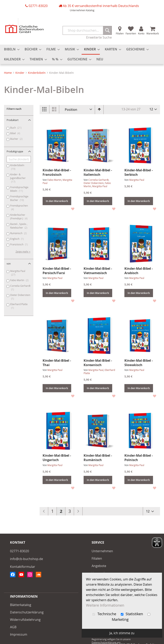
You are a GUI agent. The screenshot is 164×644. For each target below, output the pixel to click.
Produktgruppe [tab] (15, 151)
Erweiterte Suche (99, 37)
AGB (13, 627)
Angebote (99, 566)
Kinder (20, 73)
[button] (73, 209)
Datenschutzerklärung (27, 612)
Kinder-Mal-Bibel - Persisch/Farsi (57, 271)
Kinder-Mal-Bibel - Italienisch (98, 172)
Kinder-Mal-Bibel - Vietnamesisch (98, 271)
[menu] (82, 54)
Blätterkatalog (21, 605)
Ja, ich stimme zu (122, 633)
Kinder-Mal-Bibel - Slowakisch (139, 363)
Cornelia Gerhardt (98, 180)
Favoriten (131, 33)
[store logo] (24, 25)
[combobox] (87, 30)
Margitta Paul (100, 186)
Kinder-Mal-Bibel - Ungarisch (57, 458)
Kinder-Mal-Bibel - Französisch (57, 172)
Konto (141, 33)
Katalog (90, 10)
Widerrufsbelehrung (25, 620)
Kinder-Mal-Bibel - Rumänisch (98, 458)
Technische (105, 614)
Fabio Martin (54, 180)
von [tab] (9, 264)
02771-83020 (38, 6)
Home (8, 73)
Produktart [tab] (12, 120)
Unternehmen (78, 10)
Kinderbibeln (37, 73)
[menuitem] (11, 49)
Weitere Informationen (105, 605)
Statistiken (132, 614)
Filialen (120, 33)
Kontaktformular (23, 567)
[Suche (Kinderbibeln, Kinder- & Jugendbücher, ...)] (19, 159)
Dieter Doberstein (94, 183)
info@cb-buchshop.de (26, 559)
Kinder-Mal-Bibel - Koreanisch (98, 363)
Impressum (19, 634)
